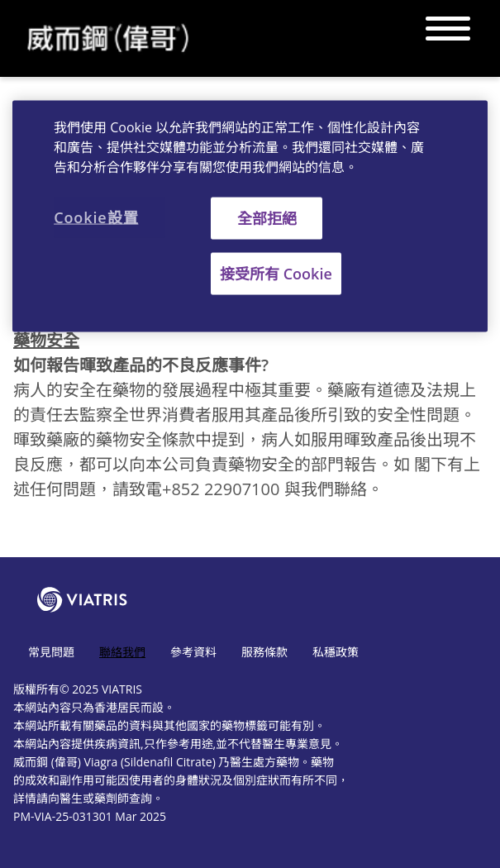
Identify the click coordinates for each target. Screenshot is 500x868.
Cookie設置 (96, 217)
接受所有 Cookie (276, 273)
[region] (250, 216)
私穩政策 (336, 652)
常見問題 (51, 652)
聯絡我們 (122, 652)
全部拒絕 (267, 217)
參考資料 (193, 652)
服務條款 (264, 652)
